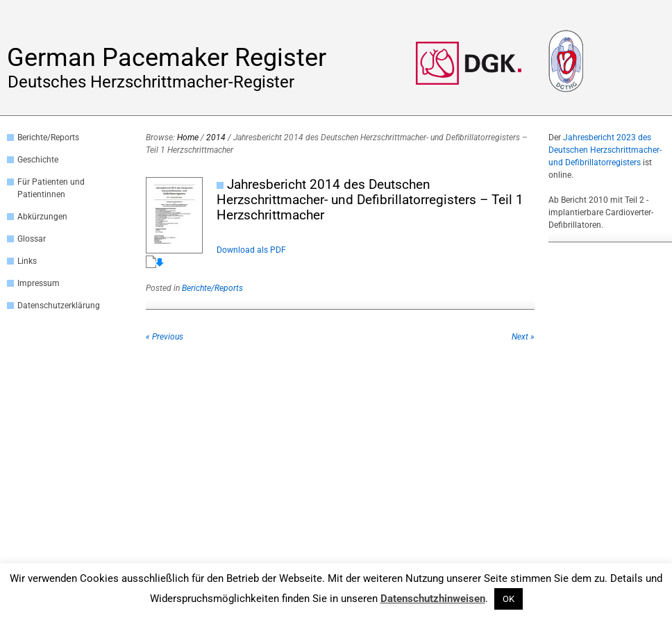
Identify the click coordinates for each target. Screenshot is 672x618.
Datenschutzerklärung (59, 306)
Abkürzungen (42, 217)
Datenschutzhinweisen (433, 599)
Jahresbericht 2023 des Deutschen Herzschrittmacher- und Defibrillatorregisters (605, 150)
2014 (216, 137)
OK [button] (509, 599)
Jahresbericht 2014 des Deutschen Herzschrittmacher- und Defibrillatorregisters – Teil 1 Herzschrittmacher (370, 200)
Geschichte (38, 160)
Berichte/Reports (48, 137)
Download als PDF (251, 250)
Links (27, 261)
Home (188, 137)
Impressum (39, 283)
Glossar (32, 239)
